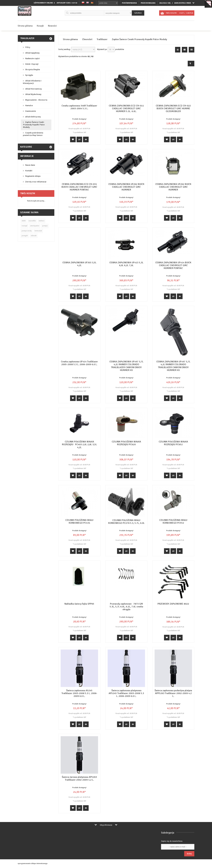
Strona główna (25, 26)
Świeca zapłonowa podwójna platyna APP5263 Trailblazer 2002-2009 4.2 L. (173, 693)
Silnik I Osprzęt (32, 64)
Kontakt (29, 171)
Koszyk (40, 26)
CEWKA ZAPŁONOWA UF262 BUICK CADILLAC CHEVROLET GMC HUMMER (126, 187)
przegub (25, 236)
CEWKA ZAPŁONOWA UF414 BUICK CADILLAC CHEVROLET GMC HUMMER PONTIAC (173, 265)
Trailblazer (27, 38)
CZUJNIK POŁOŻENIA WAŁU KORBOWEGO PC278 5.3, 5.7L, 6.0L (126, 522)
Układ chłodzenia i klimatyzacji (32, 82)
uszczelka (32, 221)
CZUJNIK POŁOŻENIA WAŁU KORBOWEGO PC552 (173, 521)
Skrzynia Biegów (33, 70)
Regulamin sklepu (33, 176)
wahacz (42, 221)
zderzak (34, 236)
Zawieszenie (31, 111)
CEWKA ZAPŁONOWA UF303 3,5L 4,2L (79, 264)
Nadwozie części (32, 58)
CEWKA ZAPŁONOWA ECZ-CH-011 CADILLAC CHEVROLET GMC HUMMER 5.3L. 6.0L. (126, 108)
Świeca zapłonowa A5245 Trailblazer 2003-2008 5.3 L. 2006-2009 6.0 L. (79, 693)
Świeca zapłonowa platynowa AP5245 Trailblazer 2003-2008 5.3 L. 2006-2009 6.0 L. (126, 693)
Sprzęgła (29, 75)
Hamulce (29, 105)
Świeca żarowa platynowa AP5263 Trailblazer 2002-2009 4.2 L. (79, 778)
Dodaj (189, 854)
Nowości (52, 26)
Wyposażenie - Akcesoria (36, 100)
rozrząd (24, 226)
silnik (24, 221)
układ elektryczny (33, 117)
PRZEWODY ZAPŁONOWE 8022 (173, 604)
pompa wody (27, 231)
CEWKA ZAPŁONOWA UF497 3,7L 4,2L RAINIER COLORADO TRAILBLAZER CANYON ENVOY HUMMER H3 (126, 366)
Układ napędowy (32, 53)
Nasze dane (30, 165)
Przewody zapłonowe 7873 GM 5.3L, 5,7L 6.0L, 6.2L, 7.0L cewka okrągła (126, 607)
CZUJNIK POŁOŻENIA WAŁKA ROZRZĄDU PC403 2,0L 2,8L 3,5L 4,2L (79, 444)
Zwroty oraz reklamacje (36, 182)
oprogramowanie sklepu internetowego (33, 864)
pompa (45, 226)
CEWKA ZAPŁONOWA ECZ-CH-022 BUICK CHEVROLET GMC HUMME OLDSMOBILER (173, 108)
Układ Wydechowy (33, 94)
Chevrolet (87, 39)
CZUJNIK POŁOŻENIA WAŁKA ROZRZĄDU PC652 (173, 443)
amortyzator (35, 226)
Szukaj (138, 13)
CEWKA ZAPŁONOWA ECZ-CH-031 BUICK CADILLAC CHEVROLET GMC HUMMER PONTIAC (79, 187)
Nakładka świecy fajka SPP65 (79, 604)
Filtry (28, 47)
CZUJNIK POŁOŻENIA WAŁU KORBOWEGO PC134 (79, 521)
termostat (38, 231)
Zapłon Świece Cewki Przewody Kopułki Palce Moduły (34, 125)
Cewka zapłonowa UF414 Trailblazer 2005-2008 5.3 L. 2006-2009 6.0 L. (79, 363)
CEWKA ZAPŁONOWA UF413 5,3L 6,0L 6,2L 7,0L (126, 264)
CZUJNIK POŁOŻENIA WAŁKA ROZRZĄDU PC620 (126, 443)
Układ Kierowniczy (33, 89)
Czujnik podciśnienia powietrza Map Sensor (33, 134)
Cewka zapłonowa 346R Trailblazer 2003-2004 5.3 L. (79, 107)
